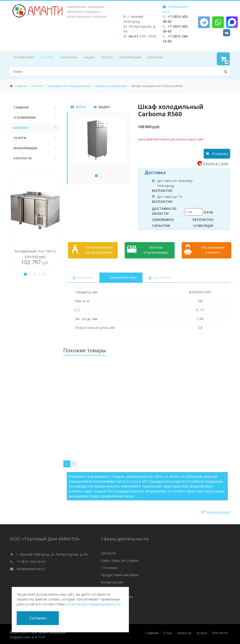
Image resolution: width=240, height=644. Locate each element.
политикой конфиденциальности (94, 604)
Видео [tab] (102, 107)
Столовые (109, 566)
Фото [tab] (78, 107)
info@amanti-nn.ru (31, 567)
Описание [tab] (83, 276)
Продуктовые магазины (120, 573)
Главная (21, 86)
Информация (130, 57)
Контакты (155, 57)
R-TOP (40, 636)
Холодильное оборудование (69, 86)
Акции (89, 57)
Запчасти (108, 552)
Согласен (38, 618)
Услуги (107, 57)
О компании (24, 57)
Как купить (69, 57)
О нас (168, 632)
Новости (184, 632)
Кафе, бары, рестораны (120, 559)
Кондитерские (112, 581)
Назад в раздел (216, 511)
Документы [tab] (161, 276)
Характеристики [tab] (121, 276)
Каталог (47, 57)
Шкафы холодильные (111, 86)
